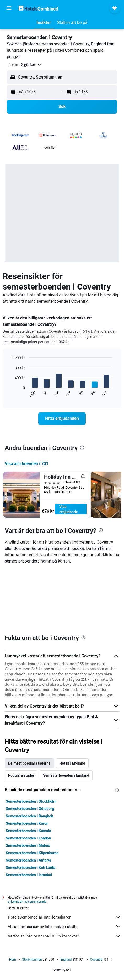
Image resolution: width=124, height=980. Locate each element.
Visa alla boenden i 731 (27, 464)
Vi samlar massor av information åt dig (65, 926)
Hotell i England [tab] (72, 763)
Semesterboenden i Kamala (28, 831)
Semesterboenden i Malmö (28, 845)
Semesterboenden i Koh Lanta (31, 868)
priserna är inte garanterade (27, 902)
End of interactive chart (9, 394)
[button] (9, 8)
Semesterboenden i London (28, 838)
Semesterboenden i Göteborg (30, 809)
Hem (12, 960)
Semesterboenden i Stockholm (31, 801)
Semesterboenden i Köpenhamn (32, 853)
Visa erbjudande (69, 509)
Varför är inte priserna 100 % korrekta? (65, 936)
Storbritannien (32, 960)
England (66, 960)
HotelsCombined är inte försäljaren (65, 917)
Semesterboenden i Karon (27, 823)
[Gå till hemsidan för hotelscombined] (38, 8)
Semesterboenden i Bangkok (29, 816)
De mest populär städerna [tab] (29, 763)
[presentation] (82, 447)
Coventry (96, 960)
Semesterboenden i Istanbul (29, 875)
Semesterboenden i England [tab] (66, 775)
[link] (62, 419)
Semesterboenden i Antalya (28, 860)
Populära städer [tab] (21, 775)
